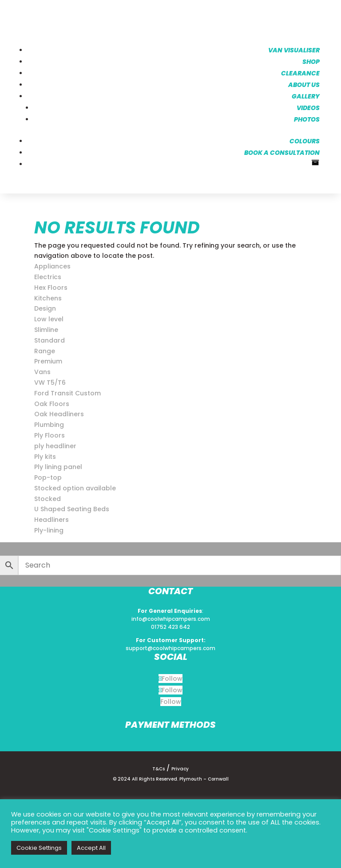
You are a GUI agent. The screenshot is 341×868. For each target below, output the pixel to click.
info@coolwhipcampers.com (171, 618)
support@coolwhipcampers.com (170, 648)
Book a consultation (281, 152)
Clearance (299, 72)
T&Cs (159, 768)
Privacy (180, 768)
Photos (306, 118)
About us (303, 84)
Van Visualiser (293, 49)
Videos (307, 107)
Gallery (305, 95)
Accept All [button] (91, 848)
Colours (304, 140)
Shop (310, 61)
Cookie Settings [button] (39, 848)
